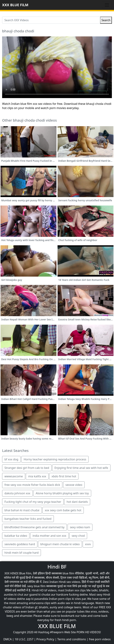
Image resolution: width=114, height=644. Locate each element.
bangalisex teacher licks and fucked (28, 519)
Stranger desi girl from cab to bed (27, 468)
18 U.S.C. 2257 (24, 639)
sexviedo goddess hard (20, 544)
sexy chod (78, 536)
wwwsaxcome (14, 476)
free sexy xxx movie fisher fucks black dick (32, 485)
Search (106, 20)
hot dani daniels (77, 502)
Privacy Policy (45, 639)
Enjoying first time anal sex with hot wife (81, 468)
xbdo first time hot (64, 476)
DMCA (8, 639)
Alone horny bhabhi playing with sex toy (62, 493)
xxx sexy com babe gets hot (63, 510)
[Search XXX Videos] (51, 20)
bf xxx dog (11, 459)
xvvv (88, 544)
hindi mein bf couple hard (22, 553)
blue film (68, 573)
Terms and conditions (72, 639)
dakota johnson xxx (17, 493)
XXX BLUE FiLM (15, 5)
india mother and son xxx (49, 536)
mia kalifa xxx (37, 476)
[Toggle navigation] (107, 5)
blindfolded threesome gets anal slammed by (34, 527)
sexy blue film (36, 586)
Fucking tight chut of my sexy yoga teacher (33, 502)
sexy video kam (80, 527)
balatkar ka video (16, 536)
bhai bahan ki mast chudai (22, 510)
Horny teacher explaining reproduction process (55, 459)
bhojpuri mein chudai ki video (60, 544)
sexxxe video (74, 485)
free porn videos (100, 639)
